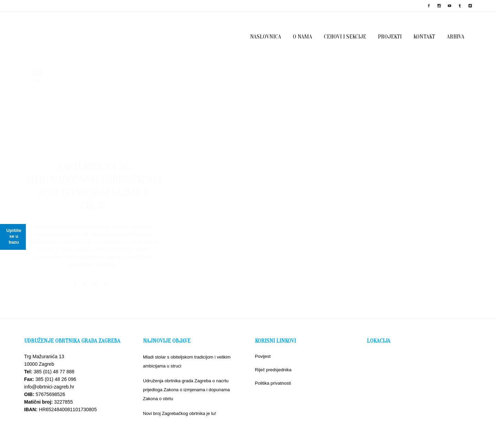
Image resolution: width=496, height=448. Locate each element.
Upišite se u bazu (14, 236)
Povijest (263, 349)
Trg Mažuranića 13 (44, 350)
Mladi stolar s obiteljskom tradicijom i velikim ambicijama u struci (187, 355)
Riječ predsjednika (273, 363)
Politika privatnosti (273, 376)
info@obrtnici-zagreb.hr (49, 380)
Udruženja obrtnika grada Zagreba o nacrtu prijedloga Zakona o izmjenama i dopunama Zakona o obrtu (186, 383)
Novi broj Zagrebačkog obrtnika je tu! (179, 407)
